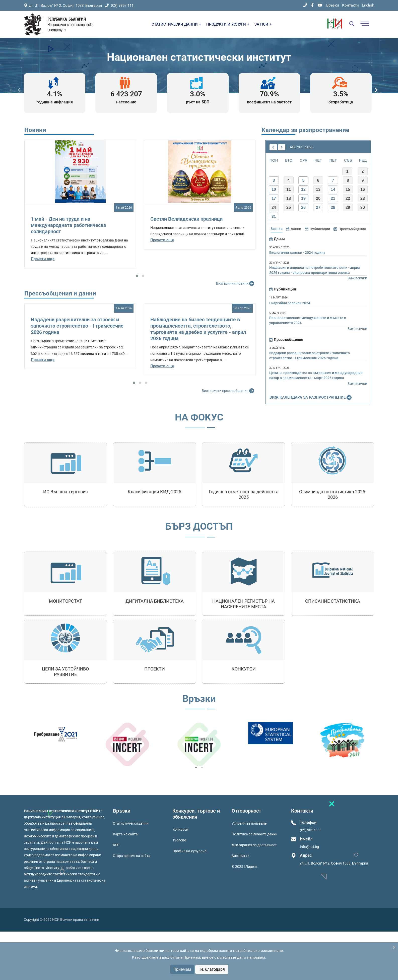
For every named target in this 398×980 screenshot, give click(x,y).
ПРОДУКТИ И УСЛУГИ (228, 24)
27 (318, 207)
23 (363, 198)
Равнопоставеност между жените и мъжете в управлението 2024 (308, 320)
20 (318, 198)
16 (363, 189)
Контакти (350, 5)
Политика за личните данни (254, 834)
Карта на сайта (125, 834)
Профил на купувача (189, 851)
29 (348, 207)
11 (289, 189)
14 (333, 189)
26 (303, 207)
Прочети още (43, 259)
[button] (137, 276)
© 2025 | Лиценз (245, 867)
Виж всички (357, 278)
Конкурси (180, 829)
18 (289, 198)
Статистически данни (131, 823)
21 (333, 198)
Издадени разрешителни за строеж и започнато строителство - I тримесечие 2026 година (77, 326)
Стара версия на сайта (132, 856)
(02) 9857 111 (119, 6)
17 (274, 198)
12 (303, 189)
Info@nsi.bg (309, 847)
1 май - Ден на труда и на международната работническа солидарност (69, 225)
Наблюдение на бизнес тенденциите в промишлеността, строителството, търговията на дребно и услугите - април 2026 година (198, 329)
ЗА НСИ (263, 24)
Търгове (179, 840)
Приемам (182, 969)
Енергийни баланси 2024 (290, 303)
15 (348, 189)
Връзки (333, 5)
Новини (35, 130)
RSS (116, 845)
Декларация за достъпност (254, 845)
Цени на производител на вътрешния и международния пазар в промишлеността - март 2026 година (316, 375)
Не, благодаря (212, 969)
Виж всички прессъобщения (229, 391)
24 (274, 207)
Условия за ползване (249, 823)
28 (333, 207)
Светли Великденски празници (186, 219)
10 (274, 189)
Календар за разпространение (305, 130)
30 (363, 207)
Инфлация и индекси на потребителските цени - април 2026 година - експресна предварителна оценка (315, 270)
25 (289, 207)
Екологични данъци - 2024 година (297, 253)
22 (348, 198)
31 (274, 217)
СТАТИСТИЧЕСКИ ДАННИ (176, 24)
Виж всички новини (236, 284)
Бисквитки (241, 856)
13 (318, 189)
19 (303, 198)
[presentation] (19, 90)
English (368, 5)
